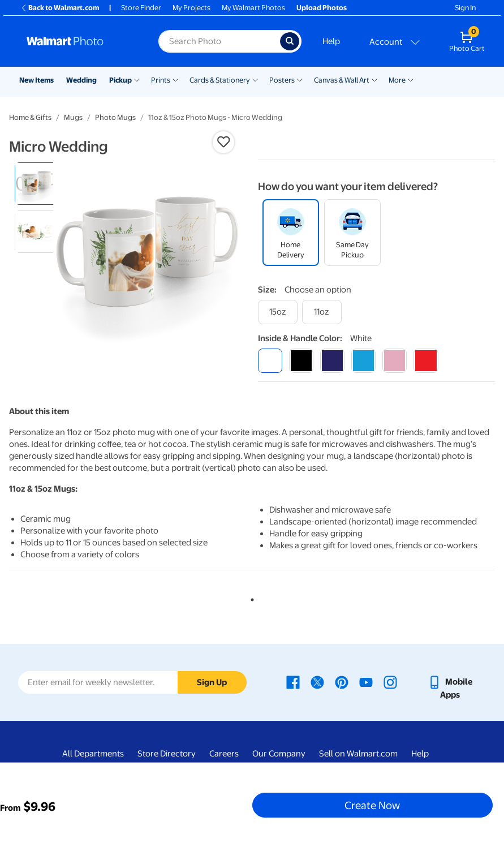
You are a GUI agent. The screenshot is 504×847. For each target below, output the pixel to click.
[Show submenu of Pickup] (137, 79)
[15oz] (278, 312)
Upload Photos (322, 8)
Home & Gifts (30, 117)
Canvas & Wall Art (342, 80)
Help (331, 41)
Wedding (81, 80)
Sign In (465, 8)
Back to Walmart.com (60, 8)
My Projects (191, 8)
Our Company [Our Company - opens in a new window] (279, 754)
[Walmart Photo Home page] (80, 41)
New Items (36, 80)
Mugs (73, 117)
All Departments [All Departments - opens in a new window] (93, 754)
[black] (301, 361)
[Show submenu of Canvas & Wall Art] (374, 79)
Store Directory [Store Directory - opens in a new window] (167, 754)
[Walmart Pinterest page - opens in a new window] (342, 682)
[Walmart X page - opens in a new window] (317, 682)
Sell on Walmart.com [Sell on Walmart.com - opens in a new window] (358, 754)
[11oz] (322, 312)
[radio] (36, 184)
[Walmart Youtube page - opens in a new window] (366, 682)
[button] (223, 142)
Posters (282, 80)
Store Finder (141, 8)
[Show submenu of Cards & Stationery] (255, 79)
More (397, 80)
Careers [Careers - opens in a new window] (224, 754)
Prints (161, 80)
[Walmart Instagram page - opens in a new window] (390, 682)
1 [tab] (250, 597)
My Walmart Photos (253, 8)
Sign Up (212, 682)
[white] (270, 361)
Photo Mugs (115, 117)
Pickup (120, 80)
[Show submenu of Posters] (300, 79)
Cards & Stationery (220, 80)
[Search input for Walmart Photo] (219, 41)
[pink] (395, 361)
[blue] (332, 361)
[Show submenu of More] (411, 79)
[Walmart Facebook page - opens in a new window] (293, 682)
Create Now (372, 805)
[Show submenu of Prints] (175, 79)
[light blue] (363, 361)
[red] (426, 361)
